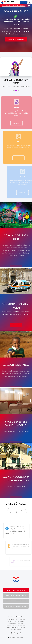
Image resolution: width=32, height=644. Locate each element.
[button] (30, 2)
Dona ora (16, 325)
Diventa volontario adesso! (16, 590)
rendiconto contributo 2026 (16, 606)
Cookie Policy (20, 638)
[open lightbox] (16, 67)
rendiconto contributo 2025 (16, 601)
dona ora (24, 2)
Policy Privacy (12, 638)
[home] (8, 2)
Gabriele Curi (20, 617)
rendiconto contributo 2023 (16, 596)
